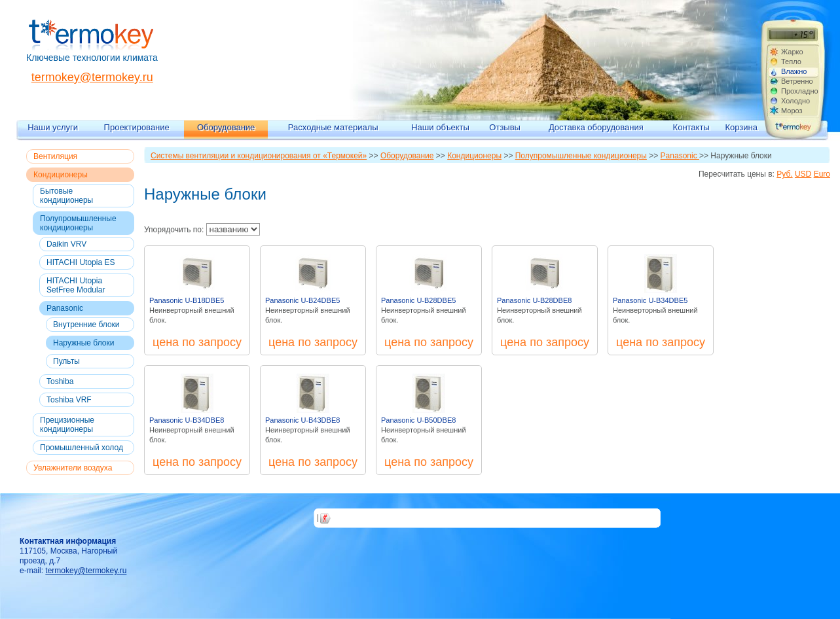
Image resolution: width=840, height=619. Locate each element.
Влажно (794, 71)
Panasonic (65, 308)
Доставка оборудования (596, 127)
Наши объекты (440, 127)
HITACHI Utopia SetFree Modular (76, 285)
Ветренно (797, 81)
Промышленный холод (82, 448)
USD (803, 174)
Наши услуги (53, 127)
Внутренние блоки (86, 325)
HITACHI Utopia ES (81, 262)
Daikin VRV (66, 244)
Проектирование (137, 127)
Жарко (792, 52)
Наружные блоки (83, 343)
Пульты (66, 361)
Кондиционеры (61, 175)
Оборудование (226, 127)
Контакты (691, 127)
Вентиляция (55, 156)
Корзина (741, 127)
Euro (822, 174)
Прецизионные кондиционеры (67, 425)
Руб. (784, 174)
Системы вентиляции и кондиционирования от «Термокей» (259, 156)
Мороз (792, 111)
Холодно (795, 101)
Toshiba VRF (69, 400)
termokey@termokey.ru (92, 77)
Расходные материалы (333, 127)
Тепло (791, 62)
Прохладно (799, 91)
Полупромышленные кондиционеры (78, 223)
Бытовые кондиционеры (66, 196)
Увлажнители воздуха (73, 468)
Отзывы (505, 127)
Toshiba (60, 381)
